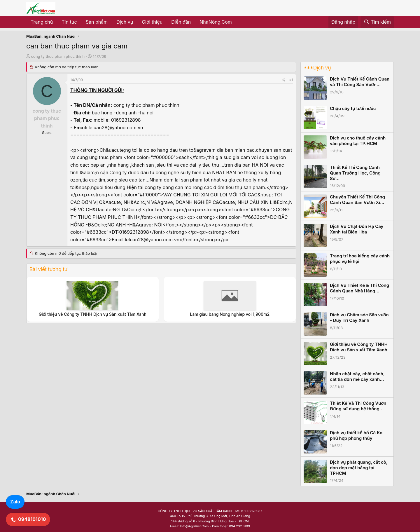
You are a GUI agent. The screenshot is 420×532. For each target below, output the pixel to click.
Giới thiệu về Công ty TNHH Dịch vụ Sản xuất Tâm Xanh (93, 314)
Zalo (15, 502)
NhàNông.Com (216, 22)
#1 (291, 80)
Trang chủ (42, 22)
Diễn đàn (181, 22)
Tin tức (69, 22)
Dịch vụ (125, 22)
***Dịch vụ (317, 68)
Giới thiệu (152, 22)
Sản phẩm (97, 22)
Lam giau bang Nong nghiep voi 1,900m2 (230, 314)
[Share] (283, 80)
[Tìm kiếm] (377, 22)
